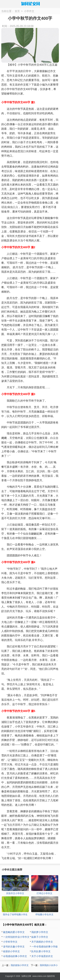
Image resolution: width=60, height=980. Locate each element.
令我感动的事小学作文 (15, 956)
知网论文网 (26, 976)
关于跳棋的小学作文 (42, 942)
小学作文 (29, 11)
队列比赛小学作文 (41, 951)
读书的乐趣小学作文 (14, 947)
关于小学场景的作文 (42, 956)
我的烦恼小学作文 (20, 965)
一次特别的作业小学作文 (16, 937)
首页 (17, 11)
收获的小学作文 (11, 951)
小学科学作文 (10, 942)
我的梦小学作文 (40, 932)
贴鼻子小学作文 (40, 937)
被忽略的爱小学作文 (14, 932)
